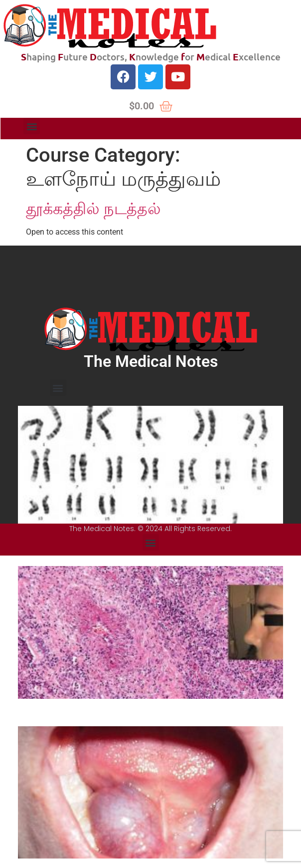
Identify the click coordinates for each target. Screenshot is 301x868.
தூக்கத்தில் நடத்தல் (93, 209)
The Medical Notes (151, 361)
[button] (32, 126)
